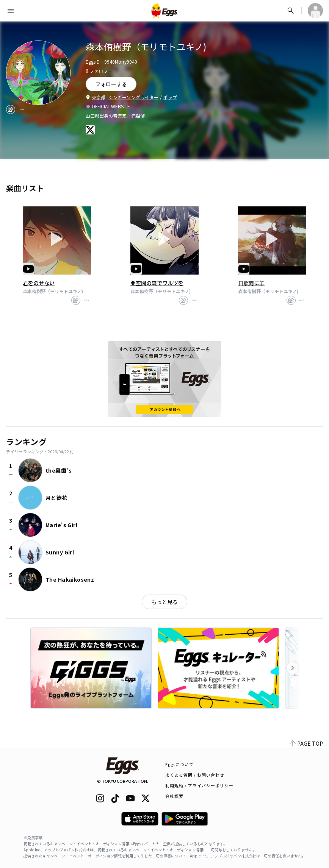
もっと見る (164, 602)
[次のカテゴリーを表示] (293, 668)
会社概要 (174, 796)
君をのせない (39, 283)
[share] (11, 109)
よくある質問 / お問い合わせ (195, 775)
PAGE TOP (306, 743)
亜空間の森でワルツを (157, 283)
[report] (21, 109)
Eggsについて (180, 764)
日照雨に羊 (251, 283)
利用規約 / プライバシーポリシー (200, 785)
